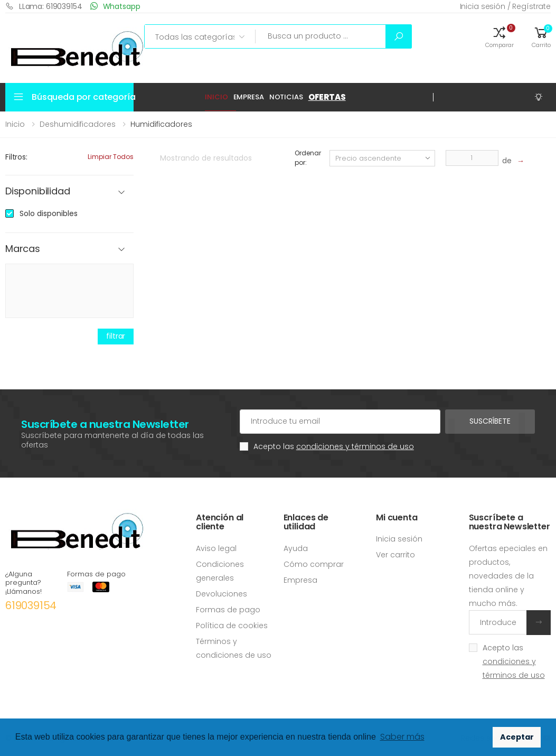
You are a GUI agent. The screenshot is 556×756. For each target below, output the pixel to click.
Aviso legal (216, 548)
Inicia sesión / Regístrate (505, 6)
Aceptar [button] (517, 737)
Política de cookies (232, 626)
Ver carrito (395, 555)
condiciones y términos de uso (355, 446)
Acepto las (334, 446)
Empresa (249, 97)
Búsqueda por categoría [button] (83, 97)
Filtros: (16, 157)
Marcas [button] (23, 249)
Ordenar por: (308, 158)
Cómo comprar (314, 564)
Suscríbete (490, 421)
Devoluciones (222, 594)
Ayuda (296, 548)
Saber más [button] (402, 737)
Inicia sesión (399, 539)
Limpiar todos (111, 157)
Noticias (286, 97)
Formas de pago (228, 610)
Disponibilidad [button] (37, 192)
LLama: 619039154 (44, 6)
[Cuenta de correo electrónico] (340, 422)
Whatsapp (115, 6)
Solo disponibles (49, 213)
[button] (500, 36)
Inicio (216, 97)
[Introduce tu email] (498, 622)
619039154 (31, 605)
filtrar (116, 336)
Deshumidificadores (78, 124)
